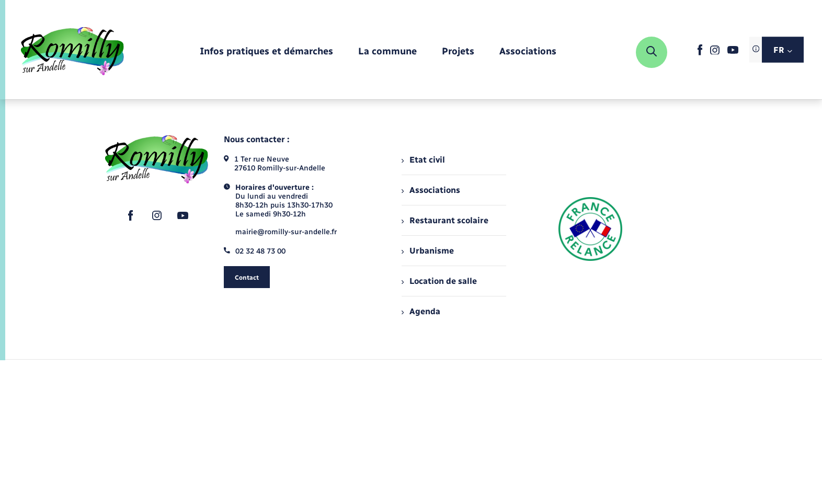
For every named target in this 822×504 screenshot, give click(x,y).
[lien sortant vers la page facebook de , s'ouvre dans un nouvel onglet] (700, 53)
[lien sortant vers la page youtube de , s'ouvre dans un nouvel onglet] (733, 51)
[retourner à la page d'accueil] (72, 52)
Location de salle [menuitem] (439, 281)
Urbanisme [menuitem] (428, 251)
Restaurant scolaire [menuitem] (445, 220)
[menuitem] (266, 52)
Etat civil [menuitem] (423, 160)
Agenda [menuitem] (421, 311)
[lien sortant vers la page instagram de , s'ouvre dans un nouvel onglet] (715, 52)
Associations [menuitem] (431, 190)
